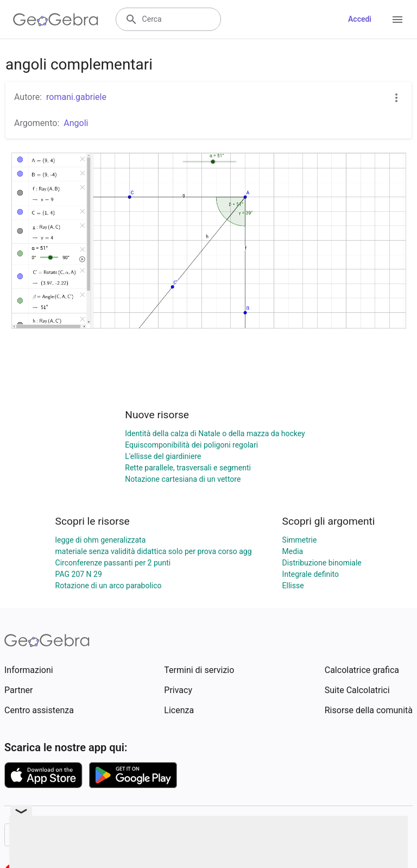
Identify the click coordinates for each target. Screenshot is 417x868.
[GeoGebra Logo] (56, 20)
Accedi (360, 19)
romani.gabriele (76, 97)
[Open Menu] (397, 20)
